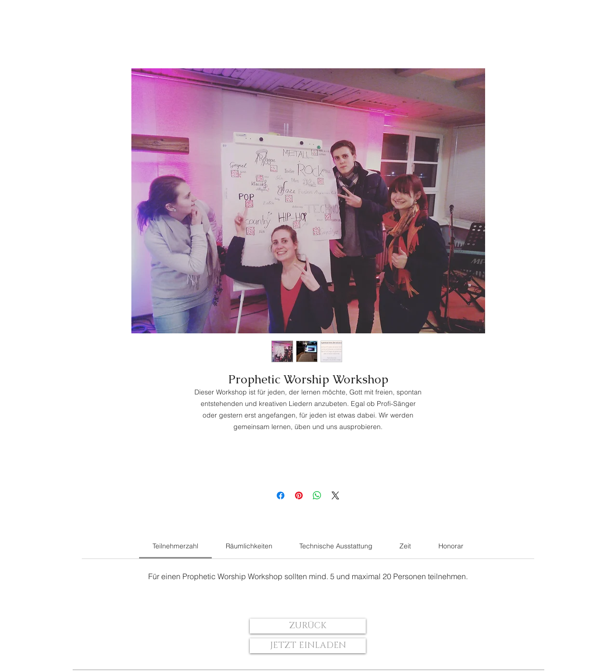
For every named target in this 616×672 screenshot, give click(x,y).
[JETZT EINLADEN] (308, 646)
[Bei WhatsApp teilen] (317, 495)
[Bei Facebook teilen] (281, 495)
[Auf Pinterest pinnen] (299, 495)
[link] (175, 546)
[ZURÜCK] (308, 626)
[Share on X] (335, 495)
